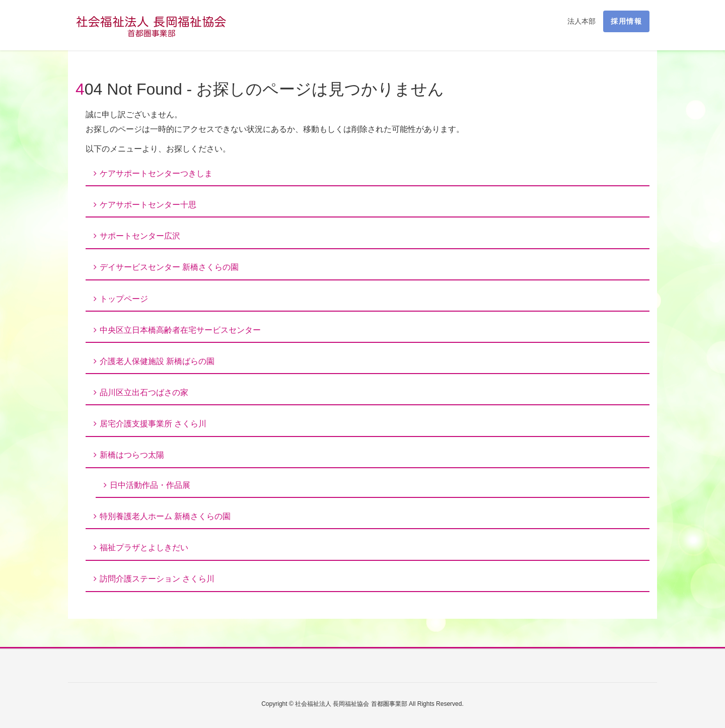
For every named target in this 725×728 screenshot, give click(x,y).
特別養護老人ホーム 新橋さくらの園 (165, 516)
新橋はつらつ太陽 (132, 455)
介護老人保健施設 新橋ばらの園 (157, 361)
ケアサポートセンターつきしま (156, 173)
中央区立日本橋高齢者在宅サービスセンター (180, 330)
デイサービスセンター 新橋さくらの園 (169, 267)
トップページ (124, 299)
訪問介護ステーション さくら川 (157, 579)
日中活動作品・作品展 (150, 485)
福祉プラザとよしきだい (144, 548)
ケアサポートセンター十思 (148, 205)
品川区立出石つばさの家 (144, 392)
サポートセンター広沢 (140, 236)
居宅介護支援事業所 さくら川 (153, 424)
